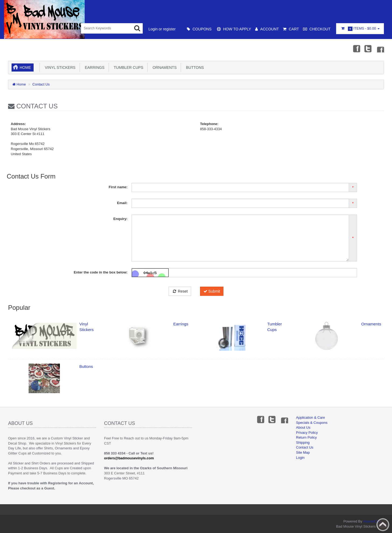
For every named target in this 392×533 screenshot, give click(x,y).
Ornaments (164, 67)
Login (300, 458)
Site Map (303, 452)
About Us (303, 427)
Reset (180, 291)
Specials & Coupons (312, 423)
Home (25, 67)
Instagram (380, 48)
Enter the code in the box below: (101, 272)
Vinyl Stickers (59, 67)
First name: (118, 187)
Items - (360, 29)
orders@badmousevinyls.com (129, 458)
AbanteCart (372, 521)
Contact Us (41, 84)
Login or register (162, 29)
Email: (122, 203)
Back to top (383, 525)
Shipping (303, 443)
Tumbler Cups (128, 67)
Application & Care (311, 417)
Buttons (194, 67)
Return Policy (306, 437)
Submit (212, 291)
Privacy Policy (307, 433)
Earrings (94, 67)
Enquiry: (121, 219)
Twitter (368, 48)
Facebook (356, 48)
